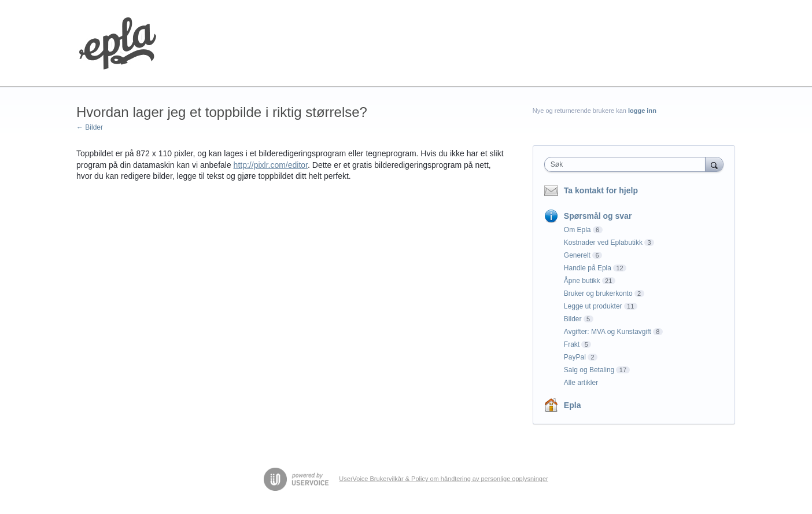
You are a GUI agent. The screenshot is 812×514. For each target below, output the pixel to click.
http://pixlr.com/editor (271, 165)
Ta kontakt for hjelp (601, 190)
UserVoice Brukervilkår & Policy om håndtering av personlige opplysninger (443, 479)
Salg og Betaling (589, 370)
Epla (573, 405)
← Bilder (90, 127)
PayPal (575, 357)
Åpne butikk (582, 281)
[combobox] (628, 164)
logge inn (642, 111)
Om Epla (577, 230)
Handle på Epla (588, 268)
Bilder (573, 319)
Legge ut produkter (593, 306)
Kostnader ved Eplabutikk (603, 243)
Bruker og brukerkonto (598, 293)
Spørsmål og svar (598, 216)
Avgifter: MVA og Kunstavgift (608, 332)
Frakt (572, 344)
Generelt (577, 255)
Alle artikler (581, 383)
